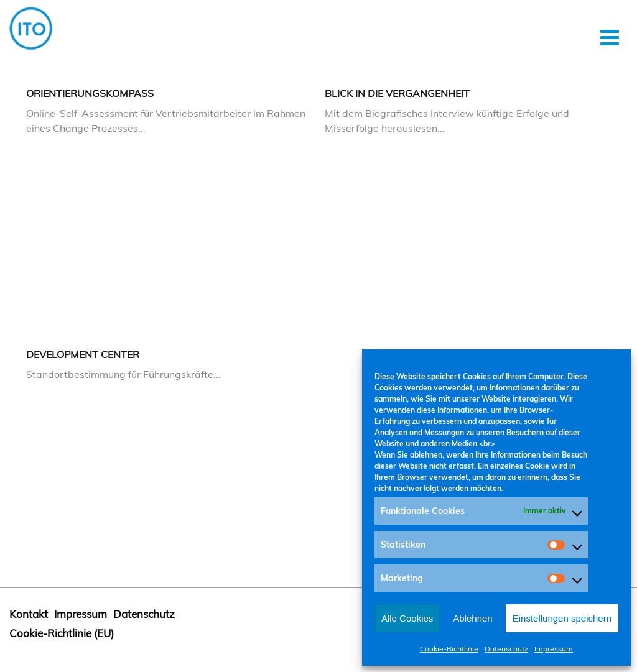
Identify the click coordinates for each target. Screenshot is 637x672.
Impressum (554, 649)
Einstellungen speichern (562, 618)
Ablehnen (472, 618)
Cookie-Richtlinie (449, 649)
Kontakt (29, 614)
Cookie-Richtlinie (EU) (62, 633)
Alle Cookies (407, 618)
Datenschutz (506, 649)
